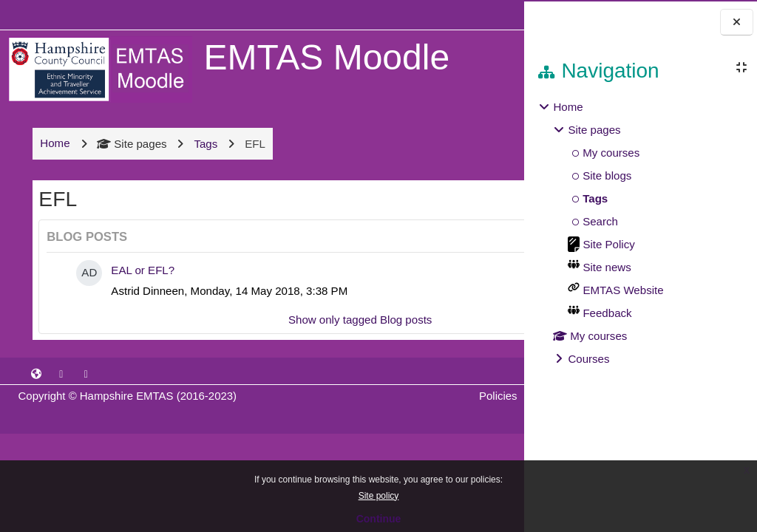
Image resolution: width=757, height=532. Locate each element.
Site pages (130, 156)
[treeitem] (640, 233)
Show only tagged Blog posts (269, 332)
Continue (379, 519)
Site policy (379, 496)
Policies (377, 408)
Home (568, 107)
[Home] (98, 68)
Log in (481, 14)
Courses (588, 359)
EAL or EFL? (141, 283)
